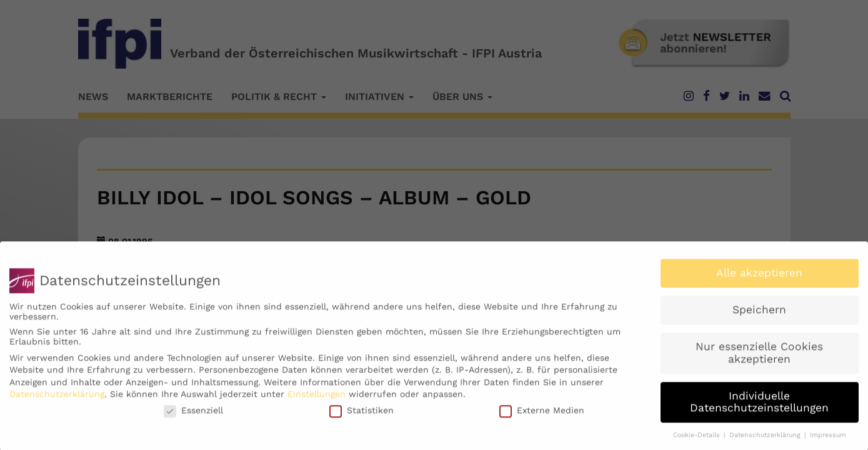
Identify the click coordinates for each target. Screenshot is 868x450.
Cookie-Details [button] (698, 440)
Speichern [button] (759, 315)
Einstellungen (317, 399)
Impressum (828, 440)
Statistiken (362, 416)
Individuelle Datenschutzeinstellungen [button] (759, 407)
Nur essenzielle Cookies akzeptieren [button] (759, 358)
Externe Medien (542, 416)
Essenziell (193, 416)
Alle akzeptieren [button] (759, 278)
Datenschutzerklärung (57, 399)
